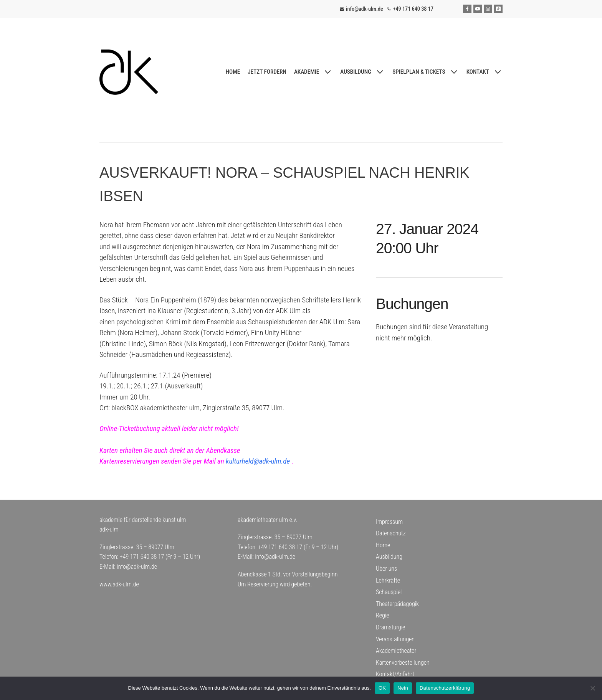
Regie (383, 615)
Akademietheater (396, 651)
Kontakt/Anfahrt (395, 674)
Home (383, 545)
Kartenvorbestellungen (403, 663)
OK (382, 688)
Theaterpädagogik (397, 604)
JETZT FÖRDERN (267, 72)
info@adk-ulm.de (365, 9)
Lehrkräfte (388, 580)
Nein (403, 688)
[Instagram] (488, 9)
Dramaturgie (390, 627)
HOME (233, 72)
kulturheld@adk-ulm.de (258, 461)
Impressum (389, 522)
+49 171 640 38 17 (413, 9)
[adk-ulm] (129, 72)
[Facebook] (467, 9)
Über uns (386, 569)
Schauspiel (389, 592)
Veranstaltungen (395, 639)
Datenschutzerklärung (445, 688)
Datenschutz (391, 533)
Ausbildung (389, 557)
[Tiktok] (498, 9)
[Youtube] (478, 9)
